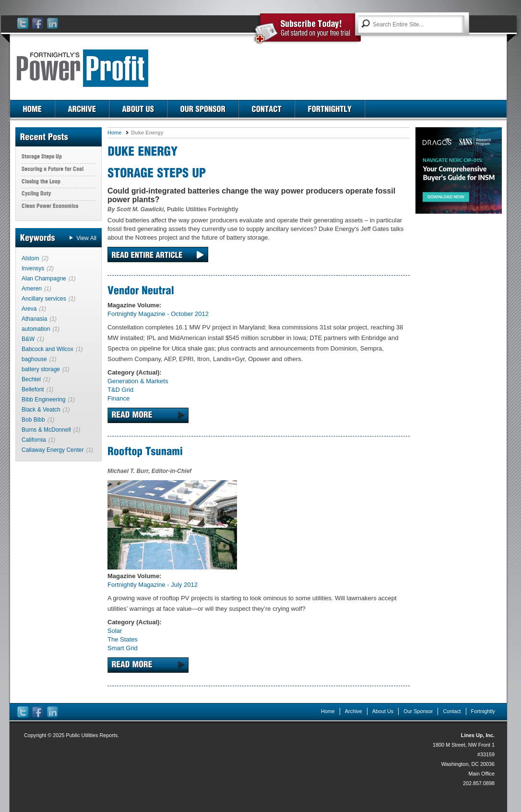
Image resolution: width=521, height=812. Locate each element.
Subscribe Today (307, 30)
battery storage (41, 369)
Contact (452, 711)
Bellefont (33, 389)
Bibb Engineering (43, 400)
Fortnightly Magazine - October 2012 (158, 314)
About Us (383, 711)
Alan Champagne (44, 279)
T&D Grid (120, 390)
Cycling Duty (36, 193)
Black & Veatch (41, 410)
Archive (354, 711)
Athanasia (34, 319)
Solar (115, 631)
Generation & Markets (138, 381)
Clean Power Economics (50, 206)
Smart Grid (123, 648)
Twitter (23, 24)
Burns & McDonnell (46, 430)
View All (86, 238)
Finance (118, 398)
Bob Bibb (33, 420)
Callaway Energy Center (53, 450)
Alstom (30, 258)
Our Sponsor (418, 711)
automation (36, 329)
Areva (29, 309)
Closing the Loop (41, 181)
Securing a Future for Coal (53, 169)
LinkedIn (53, 24)
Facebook (38, 24)
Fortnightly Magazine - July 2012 (153, 585)
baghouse (34, 359)
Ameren (32, 289)
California (34, 440)
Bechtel (31, 379)
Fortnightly (483, 711)
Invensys (33, 268)
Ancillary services (44, 299)
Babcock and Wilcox (47, 349)
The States (123, 639)
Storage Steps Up (42, 156)
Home (114, 133)
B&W (28, 339)
